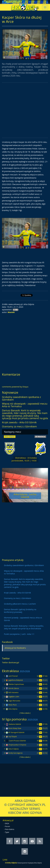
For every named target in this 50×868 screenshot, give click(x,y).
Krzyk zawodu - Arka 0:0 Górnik (19, 422)
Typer (7, 832)
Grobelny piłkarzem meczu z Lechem (20, 604)
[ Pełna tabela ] (25, 713)
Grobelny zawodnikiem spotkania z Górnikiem (21, 398)
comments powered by (15, 387)
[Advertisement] (25, 110)
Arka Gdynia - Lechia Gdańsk (25, 496)
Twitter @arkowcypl (11, 662)
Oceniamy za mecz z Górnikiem (19, 426)
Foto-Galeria (10, 829)
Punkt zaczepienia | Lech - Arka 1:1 (19, 634)
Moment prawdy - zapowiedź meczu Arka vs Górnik (23, 619)
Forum (8, 826)
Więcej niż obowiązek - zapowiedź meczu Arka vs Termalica (25, 405)
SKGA (7, 823)
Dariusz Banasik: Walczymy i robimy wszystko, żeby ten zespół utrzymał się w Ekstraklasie (24, 627)
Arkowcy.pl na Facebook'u (15, 648)
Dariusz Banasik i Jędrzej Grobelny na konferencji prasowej (20, 611)
